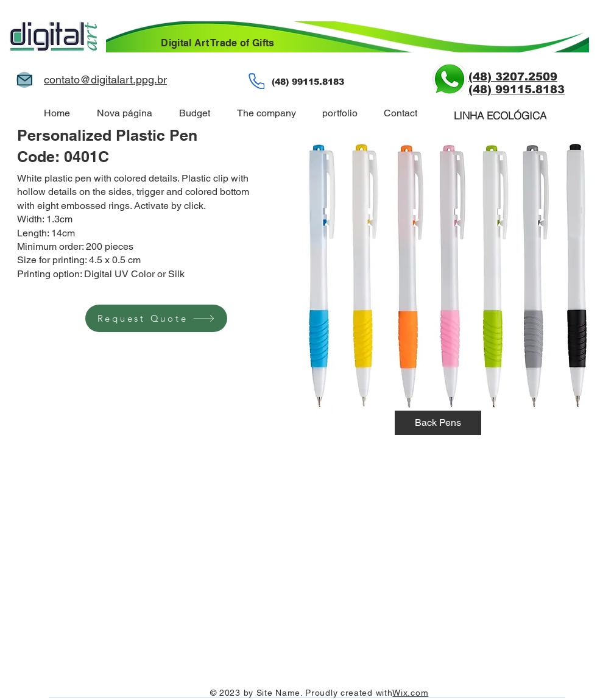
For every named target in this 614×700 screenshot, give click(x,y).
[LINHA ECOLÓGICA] (500, 115)
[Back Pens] (438, 423)
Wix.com (410, 693)
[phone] (256, 81)
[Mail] (24, 80)
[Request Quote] (156, 318)
